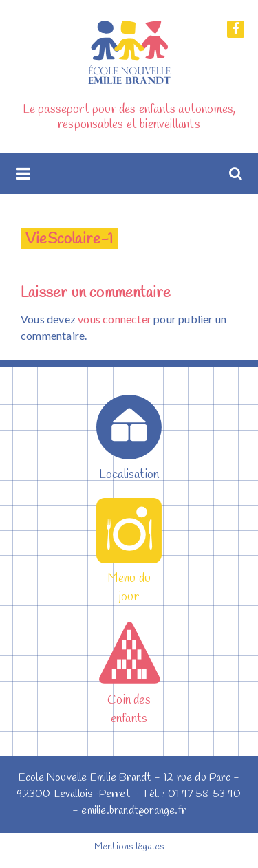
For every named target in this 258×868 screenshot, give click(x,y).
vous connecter (115, 319)
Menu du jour (129, 578)
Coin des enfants (129, 700)
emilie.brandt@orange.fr (133, 811)
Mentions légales (129, 847)
